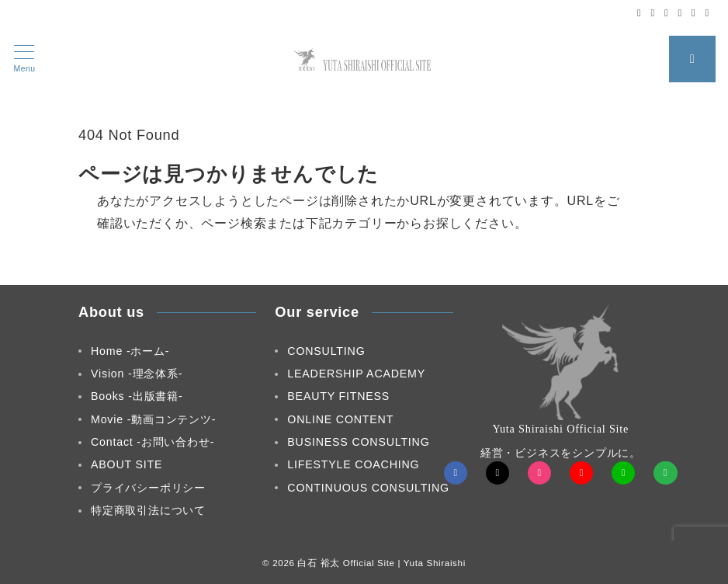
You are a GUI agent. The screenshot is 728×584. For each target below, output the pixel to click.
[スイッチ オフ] (692, 59)
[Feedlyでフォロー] (707, 13)
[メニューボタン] (24, 59)
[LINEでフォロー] (693, 13)
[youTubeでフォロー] (581, 473)
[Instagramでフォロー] (666, 13)
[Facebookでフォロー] (639, 13)
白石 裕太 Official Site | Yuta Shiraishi (381, 563)
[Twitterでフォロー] (653, 13)
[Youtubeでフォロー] (680, 13)
